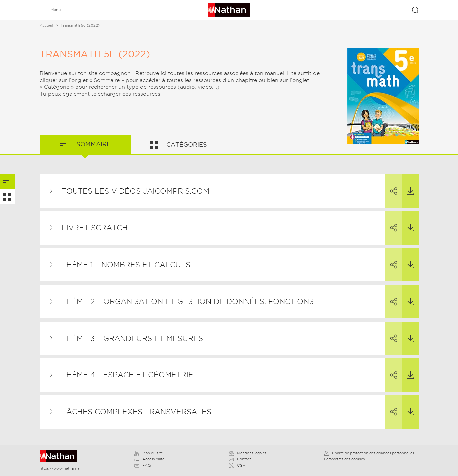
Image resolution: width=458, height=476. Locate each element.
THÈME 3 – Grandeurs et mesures (132, 338)
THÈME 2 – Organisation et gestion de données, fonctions (188, 301)
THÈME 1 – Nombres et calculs (126, 265)
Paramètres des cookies (344, 459)
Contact (240, 459)
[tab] (7, 182)
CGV (237, 465)
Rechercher (415, 10)
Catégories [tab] (186, 145)
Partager (391, 185)
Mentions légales (248, 453)
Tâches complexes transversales (136, 412)
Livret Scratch (95, 228)
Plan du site (149, 453)
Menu (55, 9)
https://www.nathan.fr (60, 468)
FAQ (143, 465)
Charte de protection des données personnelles (369, 453)
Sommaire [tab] (93, 144)
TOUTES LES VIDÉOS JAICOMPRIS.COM (135, 191)
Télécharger (408, 185)
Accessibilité (149, 459)
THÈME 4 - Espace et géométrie (127, 375)
